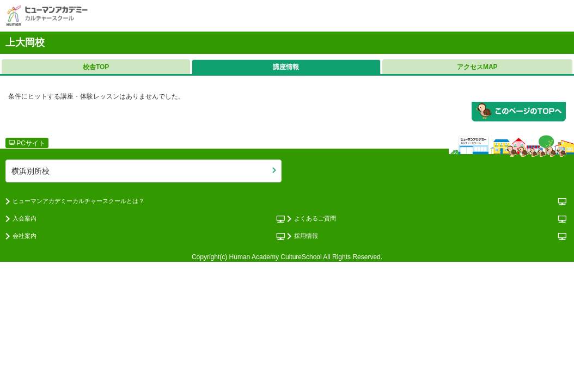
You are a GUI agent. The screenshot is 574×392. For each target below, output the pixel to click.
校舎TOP (96, 67)
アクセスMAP (477, 67)
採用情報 (306, 236)
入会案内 (25, 218)
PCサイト (27, 143)
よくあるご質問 (315, 218)
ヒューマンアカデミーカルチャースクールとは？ (78, 201)
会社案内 (25, 236)
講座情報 (286, 67)
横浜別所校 (30, 171)
